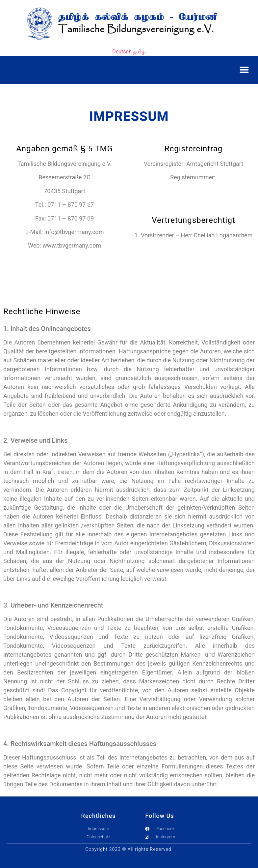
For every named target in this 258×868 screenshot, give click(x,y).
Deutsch (122, 52)
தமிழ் (139, 52)
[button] (244, 70)
